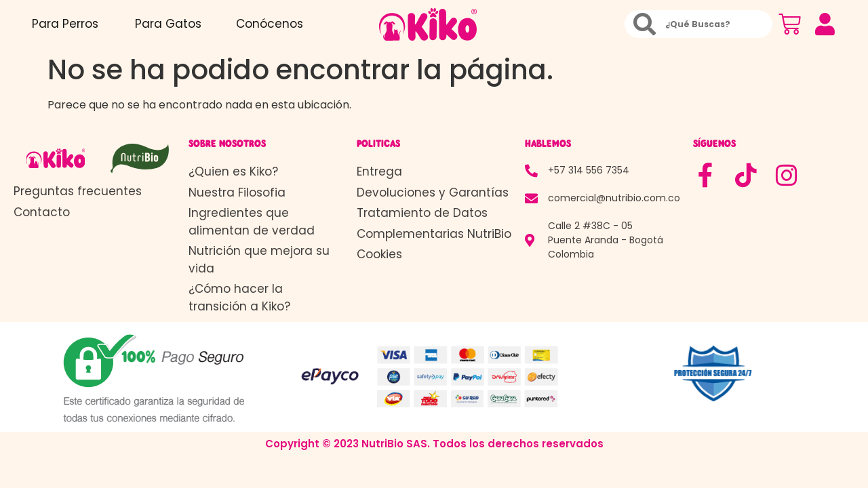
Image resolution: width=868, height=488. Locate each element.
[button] (825, 24)
